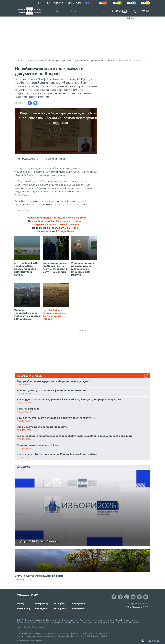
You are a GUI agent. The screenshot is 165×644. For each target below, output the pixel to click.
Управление (96, 620)
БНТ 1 (59, 11)
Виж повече (22, 210)
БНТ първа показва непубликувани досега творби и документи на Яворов (78, 61)
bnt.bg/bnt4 (79, 609)
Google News (66, 231)
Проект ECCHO (100, 636)
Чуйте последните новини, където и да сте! (56, 218)
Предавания (32, 61)
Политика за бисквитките (96, 633)
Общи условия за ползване (29, 633)
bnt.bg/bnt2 (60, 609)
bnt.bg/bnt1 (60, 604)
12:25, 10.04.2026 (24, 580)
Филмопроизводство (35, 620)
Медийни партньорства (102, 622)
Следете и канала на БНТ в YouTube (56, 225)
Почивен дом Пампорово (128, 622)
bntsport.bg (42, 604)
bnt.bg (21, 604)
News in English (23, 627)
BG (148, 11)
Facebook (62, 221)
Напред (134, 620)
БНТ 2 (73, 11)
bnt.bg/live (41, 609)
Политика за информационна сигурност (36, 636)
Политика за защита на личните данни (63, 633)
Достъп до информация (42, 622)
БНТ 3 (87, 11)
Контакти (109, 620)
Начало (20, 61)
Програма (84, 620)
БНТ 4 (101, 11)
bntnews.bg (23, 609)
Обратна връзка (65, 636)
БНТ (40, 3)
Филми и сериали (70, 620)
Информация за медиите (67, 622)
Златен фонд (54, 620)
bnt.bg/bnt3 (78, 604)
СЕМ (77, 636)
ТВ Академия (23, 622)
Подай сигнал (123, 620)
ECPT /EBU (86, 636)
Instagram (77, 221)
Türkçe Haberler (38, 627)
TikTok (75, 228)
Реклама (131, 18)
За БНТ (20, 620)
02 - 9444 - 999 (137, 607)
